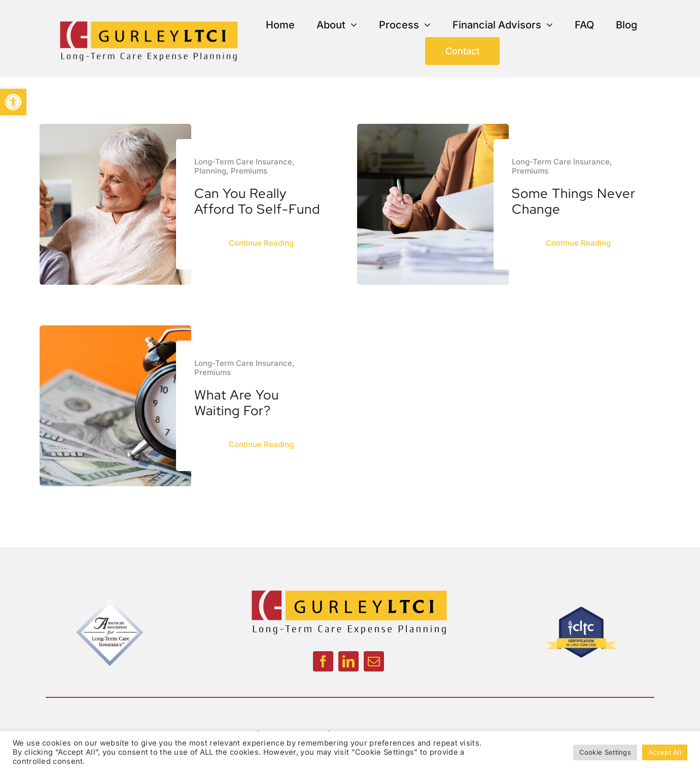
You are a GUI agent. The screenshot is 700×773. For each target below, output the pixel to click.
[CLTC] (581, 599)
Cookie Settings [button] (605, 752)
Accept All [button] (665, 752)
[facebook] (323, 661)
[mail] (374, 661)
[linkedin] (348, 661)
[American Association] (110, 599)
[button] (13, 102)
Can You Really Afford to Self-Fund (257, 201)
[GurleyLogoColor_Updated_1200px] (148, 20)
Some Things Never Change (574, 201)
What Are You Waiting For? (237, 403)
